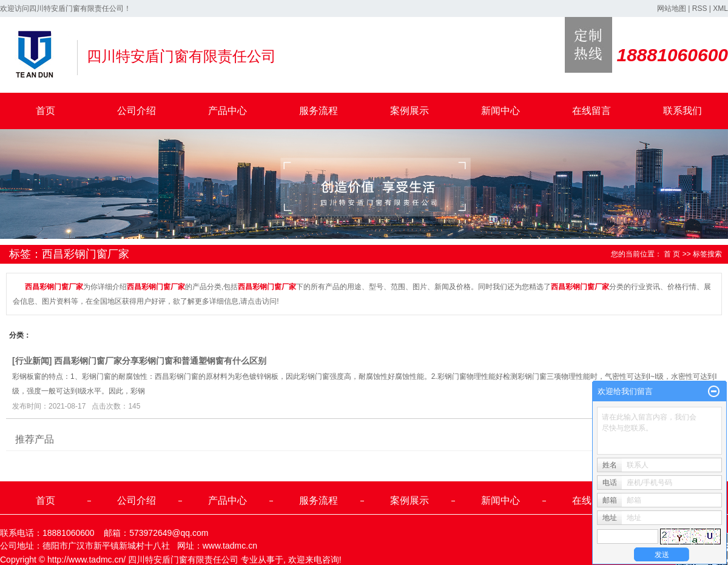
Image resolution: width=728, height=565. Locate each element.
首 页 (672, 254)
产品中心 (227, 111)
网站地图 (672, 8)
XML (720, 8)
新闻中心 (500, 111)
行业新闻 (32, 361)
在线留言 (591, 111)
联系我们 (682, 111)
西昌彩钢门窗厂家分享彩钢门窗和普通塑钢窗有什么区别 (160, 361)
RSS (700, 8)
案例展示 (409, 111)
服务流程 (318, 111)
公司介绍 (136, 111)
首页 (45, 111)
